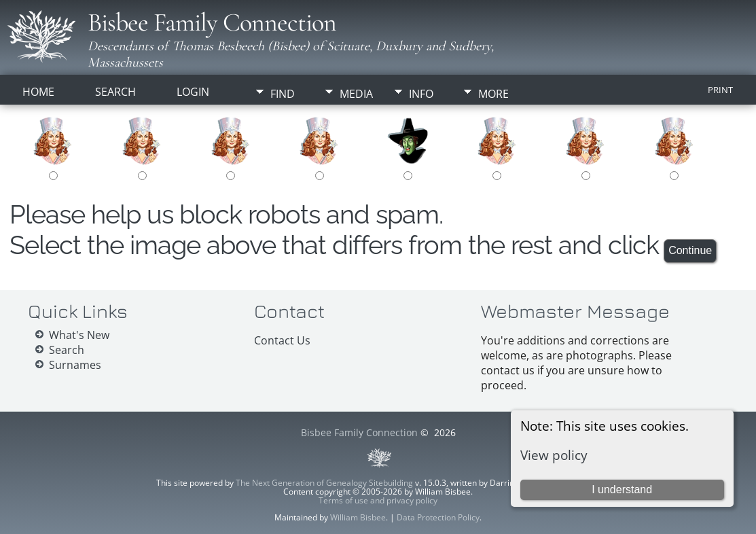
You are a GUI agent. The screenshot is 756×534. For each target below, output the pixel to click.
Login (193, 92)
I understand (622, 489)
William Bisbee (358, 517)
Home (38, 92)
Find (283, 94)
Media (356, 94)
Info (421, 94)
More (493, 94)
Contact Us (282, 340)
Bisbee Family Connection (212, 22)
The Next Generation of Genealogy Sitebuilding (324, 483)
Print (720, 90)
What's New (79, 335)
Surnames (75, 365)
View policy (554, 455)
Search (115, 92)
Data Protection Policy (438, 517)
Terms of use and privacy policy (378, 500)
